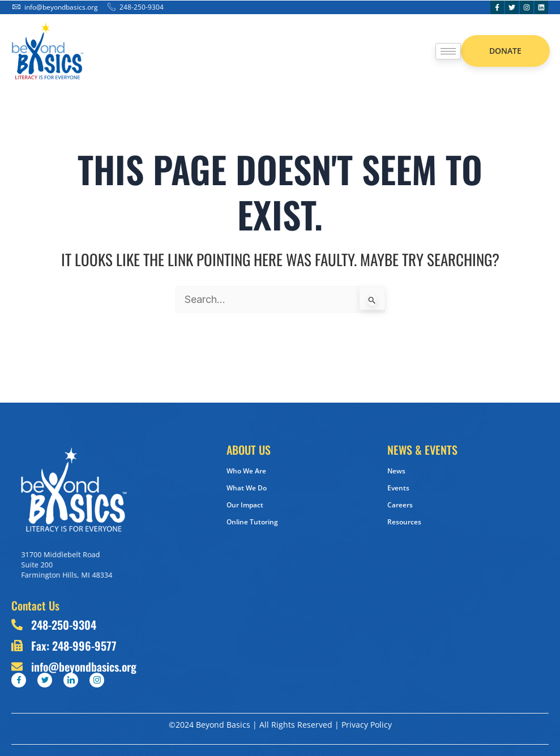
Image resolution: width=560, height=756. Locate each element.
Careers (400, 505)
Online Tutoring (252, 522)
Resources (404, 522)
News (396, 471)
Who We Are (246, 471)
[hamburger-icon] (448, 51)
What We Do (247, 488)
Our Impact (245, 505)
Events (398, 488)
